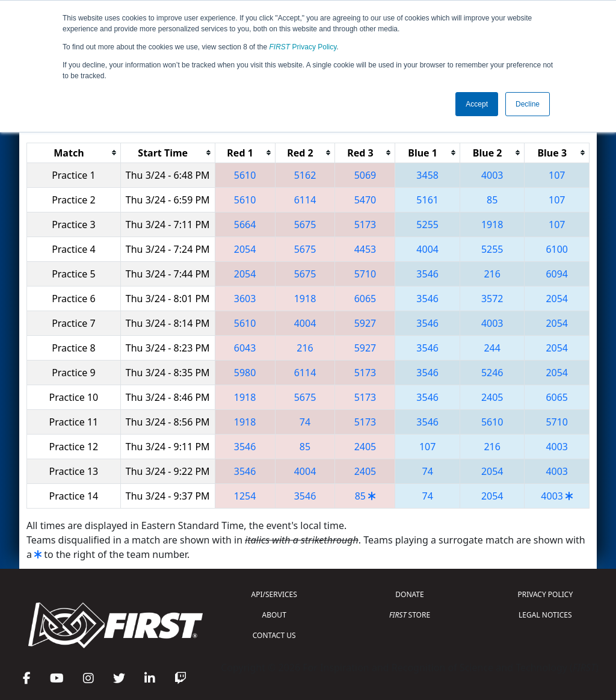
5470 (365, 200)
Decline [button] (528, 104)
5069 (365, 175)
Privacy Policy (303, 47)
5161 (427, 200)
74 (305, 422)
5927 (365, 323)
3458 (427, 175)
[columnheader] (74, 153)
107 (557, 175)
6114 (305, 200)
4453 (365, 249)
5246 (492, 373)
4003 (492, 175)
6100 (557, 249)
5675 (305, 225)
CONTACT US (274, 635)
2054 (245, 249)
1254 (245, 496)
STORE (410, 615)
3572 (492, 299)
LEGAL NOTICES (545, 615)
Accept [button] (477, 104)
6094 (557, 274)
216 (492, 274)
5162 (305, 175)
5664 (245, 225)
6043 (245, 348)
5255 (427, 225)
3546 (427, 274)
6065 (365, 299)
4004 (427, 249)
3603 (245, 299)
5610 (245, 175)
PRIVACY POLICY (545, 594)
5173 (365, 225)
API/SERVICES (274, 594)
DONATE (409, 594)
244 (492, 348)
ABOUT (274, 615)
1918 (492, 225)
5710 (365, 274)
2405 (492, 397)
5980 (245, 373)
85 (492, 200)
